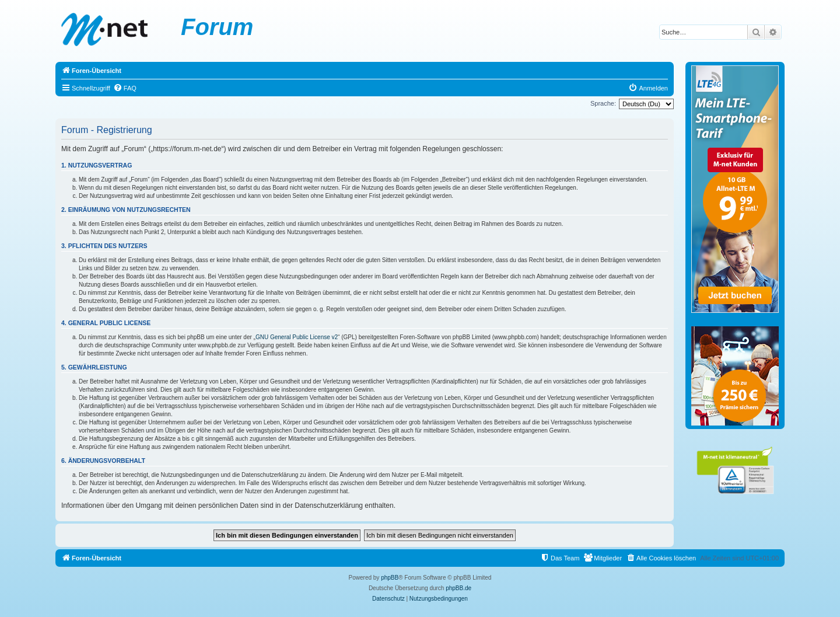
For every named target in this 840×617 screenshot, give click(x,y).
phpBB (390, 578)
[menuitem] (125, 88)
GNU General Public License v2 (297, 337)
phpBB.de (459, 588)
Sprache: (603, 103)
